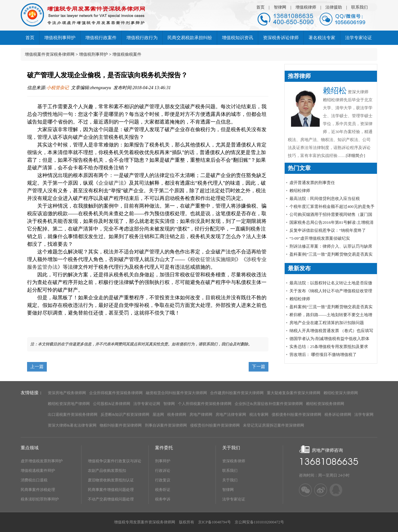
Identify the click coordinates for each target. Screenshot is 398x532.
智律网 (280, 7)
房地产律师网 (201, 415)
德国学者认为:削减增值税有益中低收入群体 (329, 339)
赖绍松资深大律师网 (341, 393)
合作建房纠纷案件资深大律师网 (237, 393)
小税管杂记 (58, 88)
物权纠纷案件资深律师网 (121, 425)
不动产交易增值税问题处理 (111, 499)
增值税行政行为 (142, 38)
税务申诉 (163, 499)
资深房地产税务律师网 (67, 393)
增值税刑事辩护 (60, 38)
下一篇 (259, 367)
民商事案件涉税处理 (38, 490)
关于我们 (230, 480)
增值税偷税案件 (127, 54)
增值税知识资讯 (238, 38)
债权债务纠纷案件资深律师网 (296, 415)
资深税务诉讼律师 (281, 38)
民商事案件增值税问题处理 (111, 490)
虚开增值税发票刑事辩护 (42, 461)
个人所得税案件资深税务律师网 (205, 404)
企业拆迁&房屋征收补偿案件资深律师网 (269, 404)
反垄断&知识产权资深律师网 (125, 415)
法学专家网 (364, 415)
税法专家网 (259, 415)
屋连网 (158, 415)
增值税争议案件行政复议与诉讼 (115, 461)
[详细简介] (355, 156)
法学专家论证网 (147, 404)
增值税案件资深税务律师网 (50, 54)
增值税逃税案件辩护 (38, 471)
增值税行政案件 (101, 38)
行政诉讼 (163, 471)
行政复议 (163, 480)
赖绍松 (335, 91)
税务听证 (163, 490)
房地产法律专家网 (231, 415)
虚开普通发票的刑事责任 (312, 183)
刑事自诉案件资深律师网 (166, 425)
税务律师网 (177, 415)
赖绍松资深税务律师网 (325, 404)
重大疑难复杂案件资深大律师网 (294, 393)
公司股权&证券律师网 (112, 404)
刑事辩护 (163, 461)
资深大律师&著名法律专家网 (72, 425)
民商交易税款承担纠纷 (190, 38)
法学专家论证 (359, 38)
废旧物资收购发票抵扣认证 (111, 480)
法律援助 (334, 7)
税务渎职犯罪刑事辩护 (40, 499)
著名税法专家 (322, 38)
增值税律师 (306, 7)
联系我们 (359, 7)
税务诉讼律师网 (338, 415)
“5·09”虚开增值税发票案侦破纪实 (320, 238)
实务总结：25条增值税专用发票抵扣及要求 (329, 347)
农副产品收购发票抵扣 (107, 471)
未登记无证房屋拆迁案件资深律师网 (274, 425)
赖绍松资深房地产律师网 (69, 404)
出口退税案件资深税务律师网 (73, 415)
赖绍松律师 (300, 191)
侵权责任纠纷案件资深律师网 (215, 425)
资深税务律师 (234, 461)
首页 (260, 7)
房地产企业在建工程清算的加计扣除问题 (327, 323)
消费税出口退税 (34, 480)
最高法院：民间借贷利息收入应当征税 (325, 199)
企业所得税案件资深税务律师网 (116, 393)
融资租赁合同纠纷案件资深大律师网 (176, 393)
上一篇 (37, 367)
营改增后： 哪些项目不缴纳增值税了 (323, 355)
